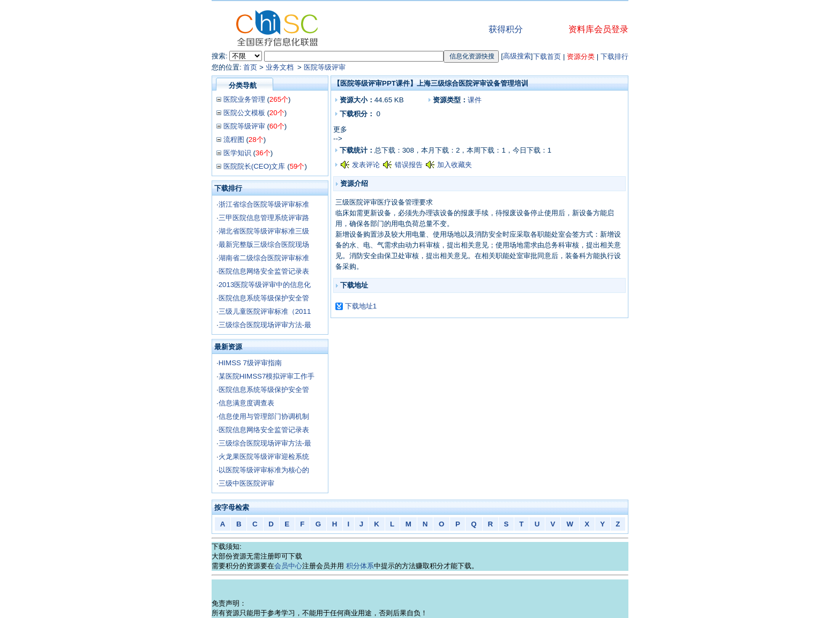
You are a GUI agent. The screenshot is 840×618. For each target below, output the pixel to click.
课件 (475, 100)
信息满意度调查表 (246, 403)
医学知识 (237, 153)
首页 (250, 67)
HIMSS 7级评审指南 (250, 363)
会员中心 (288, 566)
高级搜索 (517, 56)
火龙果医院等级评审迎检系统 (264, 457)
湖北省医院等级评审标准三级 (264, 231)
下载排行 (614, 56)
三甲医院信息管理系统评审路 (264, 218)
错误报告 (409, 165)
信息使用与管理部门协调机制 (264, 416)
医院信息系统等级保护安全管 (264, 298)
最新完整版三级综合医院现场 (264, 244)
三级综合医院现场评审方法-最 (265, 325)
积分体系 (360, 566)
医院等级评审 (325, 67)
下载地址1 (361, 306)
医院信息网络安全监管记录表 (264, 271)
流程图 (234, 140)
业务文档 (281, 67)
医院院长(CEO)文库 (254, 166)
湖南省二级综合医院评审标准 (264, 258)
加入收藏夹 (455, 165)
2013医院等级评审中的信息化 (265, 285)
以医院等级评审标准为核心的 (264, 470)
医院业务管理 (244, 99)
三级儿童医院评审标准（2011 (265, 311)
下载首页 (547, 56)
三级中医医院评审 (246, 483)
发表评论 (366, 165)
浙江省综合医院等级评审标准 (264, 204)
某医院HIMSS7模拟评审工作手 (267, 376)
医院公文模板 (244, 113)
